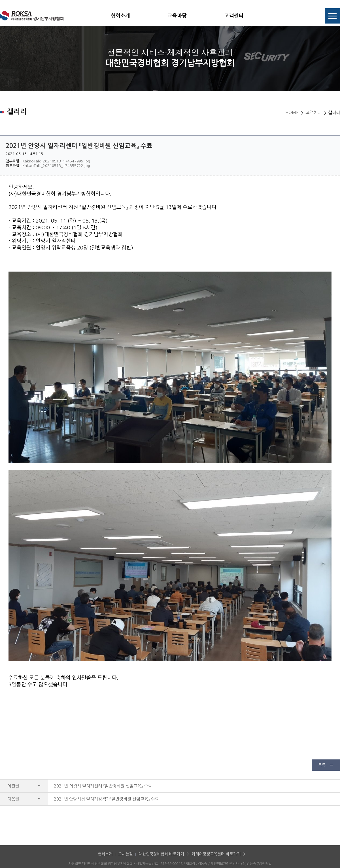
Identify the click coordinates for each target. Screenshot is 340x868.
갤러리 (334, 112)
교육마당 (177, 16)
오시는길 (126, 854)
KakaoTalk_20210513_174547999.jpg (56, 161)
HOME (292, 112)
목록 (326, 765)
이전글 (24, 786)
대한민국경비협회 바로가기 (161, 854)
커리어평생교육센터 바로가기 (216, 854)
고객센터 (234, 16)
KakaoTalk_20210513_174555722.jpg (56, 166)
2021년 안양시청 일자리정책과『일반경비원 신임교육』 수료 (106, 799)
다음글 (24, 799)
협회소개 (120, 16)
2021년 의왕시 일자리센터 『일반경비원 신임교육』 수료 (103, 786)
